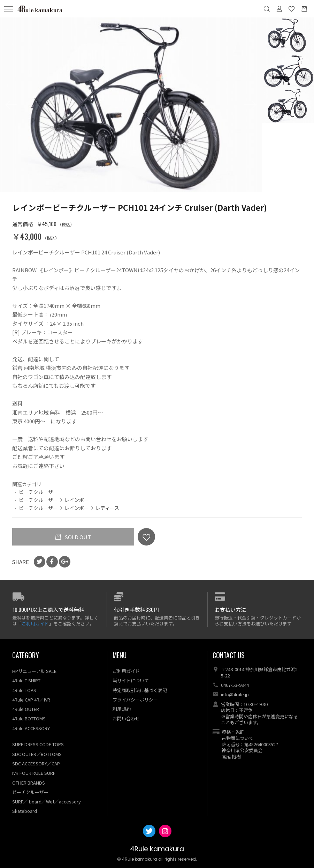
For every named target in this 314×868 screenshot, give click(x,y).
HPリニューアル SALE (34, 671)
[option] (131, 105)
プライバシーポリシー (135, 700)
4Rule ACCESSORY (31, 728)
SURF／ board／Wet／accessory (47, 802)
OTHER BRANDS (29, 783)
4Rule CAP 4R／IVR (31, 700)
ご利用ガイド (35, 624)
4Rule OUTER (26, 709)
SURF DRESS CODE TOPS (38, 745)
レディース (107, 508)
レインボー (77, 500)
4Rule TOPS (24, 690)
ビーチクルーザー (38, 492)
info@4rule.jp (235, 695)
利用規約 (122, 709)
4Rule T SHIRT (26, 681)
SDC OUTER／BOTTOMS (37, 754)
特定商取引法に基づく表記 (140, 690)
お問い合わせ (126, 719)
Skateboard (25, 811)
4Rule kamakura (157, 849)
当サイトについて (131, 681)
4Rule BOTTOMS (29, 719)
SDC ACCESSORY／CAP (36, 763)
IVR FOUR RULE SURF (34, 773)
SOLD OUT (77, 537)
